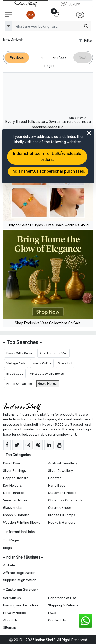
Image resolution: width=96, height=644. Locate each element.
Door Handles (14, 493)
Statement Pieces (62, 493)
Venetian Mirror (15, 500)
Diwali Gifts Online (20, 353)
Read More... (48, 384)
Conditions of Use (62, 598)
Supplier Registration (20, 580)
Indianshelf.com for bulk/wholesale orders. (47, 157)
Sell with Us (12, 598)
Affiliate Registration (19, 573)
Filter (86, 41)
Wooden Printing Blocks (22, 522)
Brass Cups (15, 374)
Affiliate (9, 565)
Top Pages (11, 540)
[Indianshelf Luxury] (71, 4)
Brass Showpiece (19, 384)
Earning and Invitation (20, 605)
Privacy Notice (14, 613)
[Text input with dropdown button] (52, 26)
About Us (10, 620)
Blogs (7, 548)
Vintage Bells (16, 363)
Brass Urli (65, 363)
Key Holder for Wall (54, 353)
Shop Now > (78, 118)
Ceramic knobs (60, 508)
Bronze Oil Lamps (62, 515)
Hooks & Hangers (62, 522)
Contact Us (57, 620)
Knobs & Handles (16, 515)
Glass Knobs (13, 508)
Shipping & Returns (63, 605)
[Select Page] (46, 58)
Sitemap (10, 628)
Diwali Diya (12, 463)
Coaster (55, 478)
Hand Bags (57, 485)
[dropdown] (8, 26)
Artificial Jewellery (63, 463)
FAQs (52, 613)
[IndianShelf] (26, 4)
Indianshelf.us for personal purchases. (48, 171)
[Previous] (17, 58)
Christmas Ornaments (65, 500)
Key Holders (12, 485)
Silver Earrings (14, 471)
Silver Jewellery (61, 471)
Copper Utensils (16, 478)
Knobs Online (42, 363)
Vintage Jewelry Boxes (47, 374)
